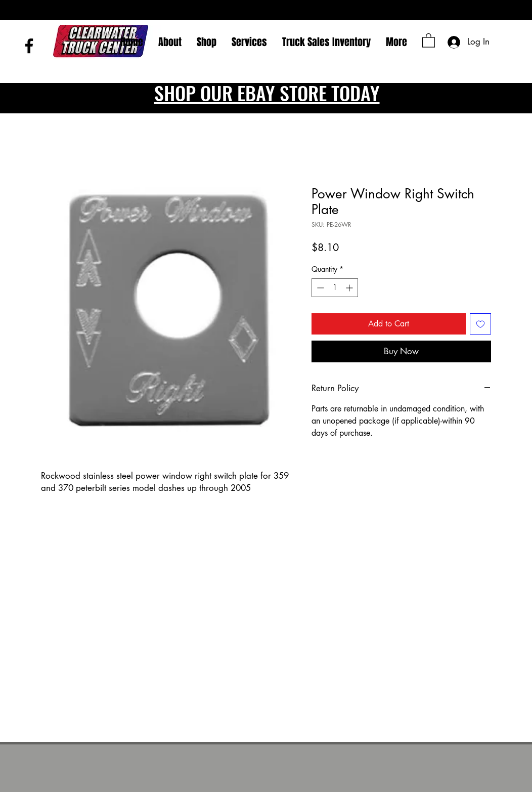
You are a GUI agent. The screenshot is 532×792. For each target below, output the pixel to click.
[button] (429, 40)
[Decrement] (319, 288)
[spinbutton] (335, 288)
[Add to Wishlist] (480, 324)
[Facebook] (29, 46)
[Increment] (350, 288)
